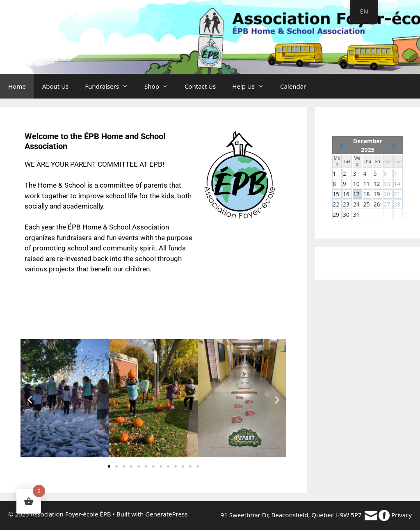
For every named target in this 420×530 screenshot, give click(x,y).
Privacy (402, 515)
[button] (30, 400)
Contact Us (200, 86)
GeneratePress (166, 514)
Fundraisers (111, 86)
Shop (160, 86)
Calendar (293, 86)
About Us (56, 86)
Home (17, 86)
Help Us (252, 86)
